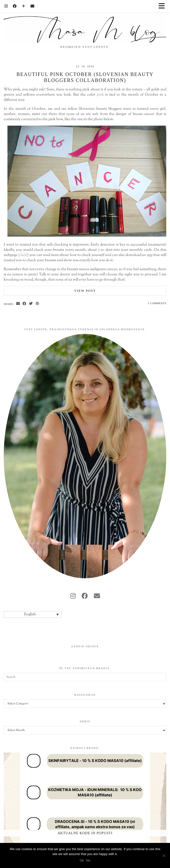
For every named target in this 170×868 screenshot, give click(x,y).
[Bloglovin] (24, 6)
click (23, 255)
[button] (163, 6)
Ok (82, 860)
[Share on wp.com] (37, 304)
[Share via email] (18, 304)
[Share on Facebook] (25, 304)
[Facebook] (15, 6)
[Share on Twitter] (31, 304)
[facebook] (85, 597)
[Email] (33, 6)
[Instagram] (6, 6)
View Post (85, 291)
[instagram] (73, 597)
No (88, 860)
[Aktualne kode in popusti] (85, 799)
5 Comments (157, 303)
